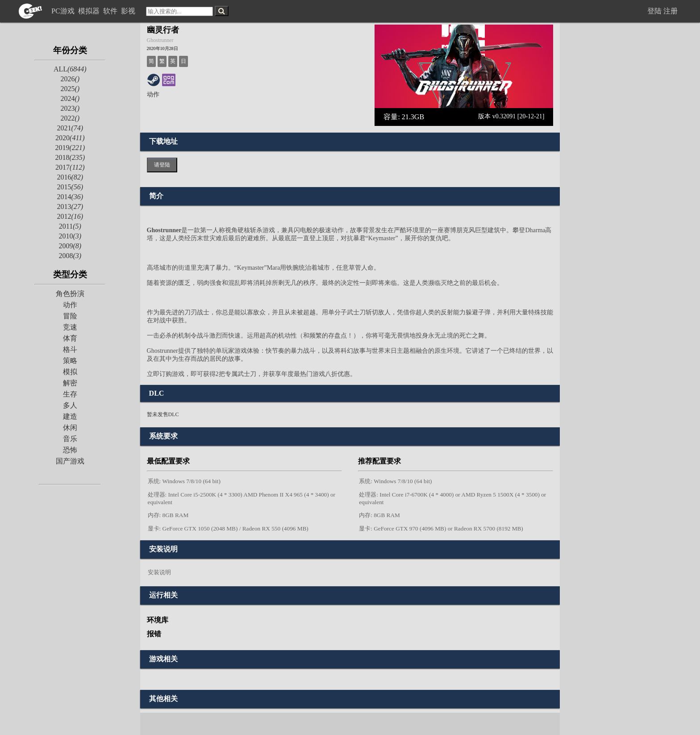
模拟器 (90, 11)
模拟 (70, 372)
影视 (129, 11)
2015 (70, 187)
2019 (70, 148)
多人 (70, 405)
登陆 (654, 11)
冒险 (70, 316)
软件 (111, 11)
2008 (70, 256)
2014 (70, 197)
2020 (70, 138)
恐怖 (70, 450)
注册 (671, 11)
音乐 (70, 439)
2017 (70, 167)
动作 (70, 305)
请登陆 (162, 165)
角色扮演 (70, 294)
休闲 (70, 428)
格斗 (70, 349)
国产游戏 (70, 461)
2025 (70, 89)
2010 (70, 236)
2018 (70, 157)
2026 (70, 79)
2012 (70, 216)
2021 (70, 128)
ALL (70, 69)
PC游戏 (64, 11)
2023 (70, 108)
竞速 (70, 327)
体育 (70, 338)
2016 (70, 177)
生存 (70, 394)
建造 (70, 416)
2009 (70, 246)
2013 (70, 207)
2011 (70, 226)
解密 (70, 383)
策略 (70, 361)
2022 (70, 118)
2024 (70, 98)
